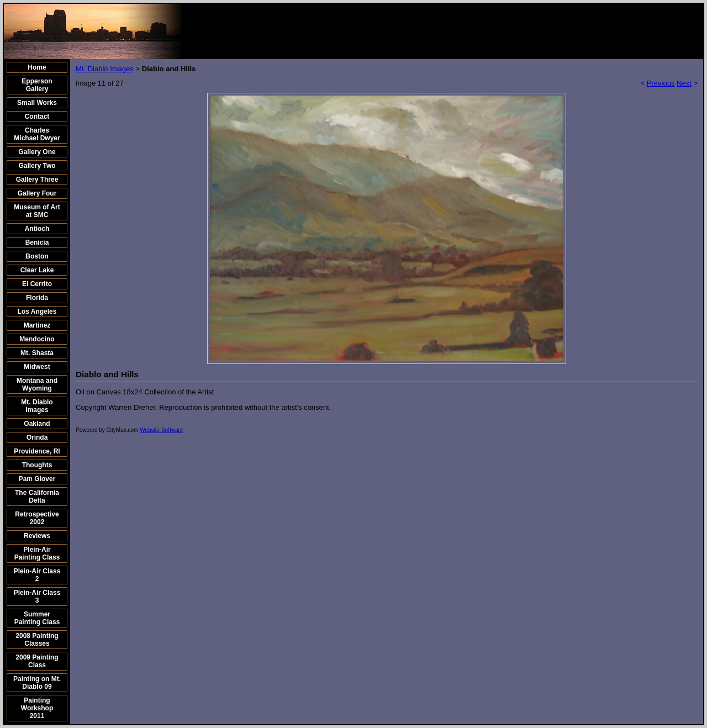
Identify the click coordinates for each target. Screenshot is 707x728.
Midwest (37, 367)
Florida (37, 298)
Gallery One (37, 152)
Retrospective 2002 (37, 518)
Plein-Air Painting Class (37, 553)
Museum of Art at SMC (37, 211)
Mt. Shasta (37, 353)
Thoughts (37, 465)
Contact (37, 117)
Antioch (37, 229)
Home (37, 67)
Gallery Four (37, 193)
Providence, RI (37, 451)
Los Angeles (37, 312)
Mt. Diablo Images (37, 406)
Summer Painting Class (37, 618)
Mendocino (37, 339)
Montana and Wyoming (37, 384)
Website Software (161, 430)
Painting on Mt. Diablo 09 (37, 683)
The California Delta (37, 497)
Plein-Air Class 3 (37, 597)
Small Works (37, 103)
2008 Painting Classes (37, 640)
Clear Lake (37, 270)
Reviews (37, 536)
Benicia (37, 242)
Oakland (37, 424)
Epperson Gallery (37, 85)
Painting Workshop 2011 (37, 708)
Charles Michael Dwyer (37, 134)
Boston (37, 256)
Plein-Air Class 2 (37, 575)
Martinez (37, 325)
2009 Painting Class (37, 661)
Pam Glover (37, 479)
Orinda (37, 437)
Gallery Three (37, 180)
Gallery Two (37, 166)
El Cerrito (37, 284)
